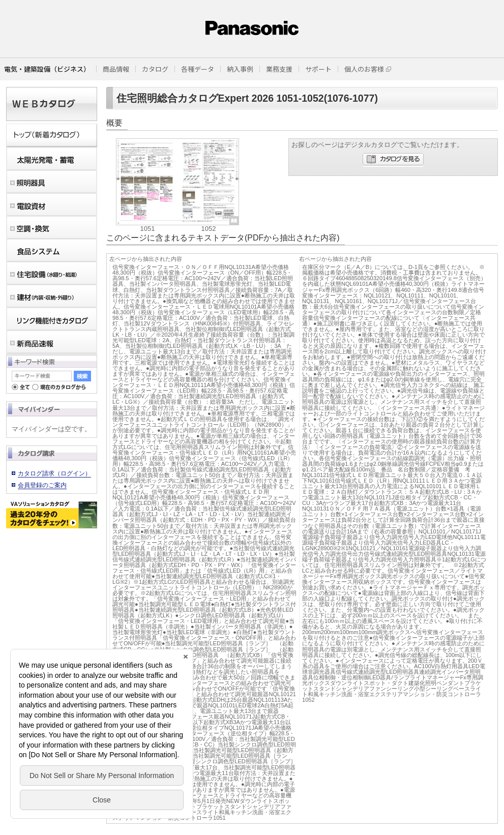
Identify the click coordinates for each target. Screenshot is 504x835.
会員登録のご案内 (42, 485)
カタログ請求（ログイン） (54, 473)
